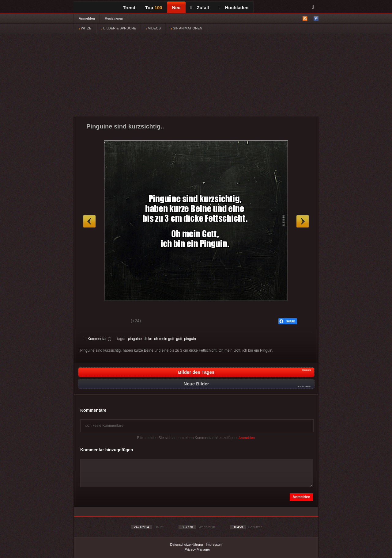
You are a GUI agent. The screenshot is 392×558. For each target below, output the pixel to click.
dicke (148, 339)
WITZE (85, 28)
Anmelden (87, 18)
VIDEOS (153, 28)
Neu (176, 8)
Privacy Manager (197, 549)
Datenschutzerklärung (186, 545)
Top (154, 8)
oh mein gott (164, 339)
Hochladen (234, 8)
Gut (92, 322)
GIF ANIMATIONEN (186, 28)
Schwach (115, 322)
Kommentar (98, 339)
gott (179, 339)
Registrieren (114, 18)
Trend (129, 8)
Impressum (214, 545)
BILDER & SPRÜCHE (119, 28)
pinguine (135, 339)
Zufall (200, 8)
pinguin (190, 339)
